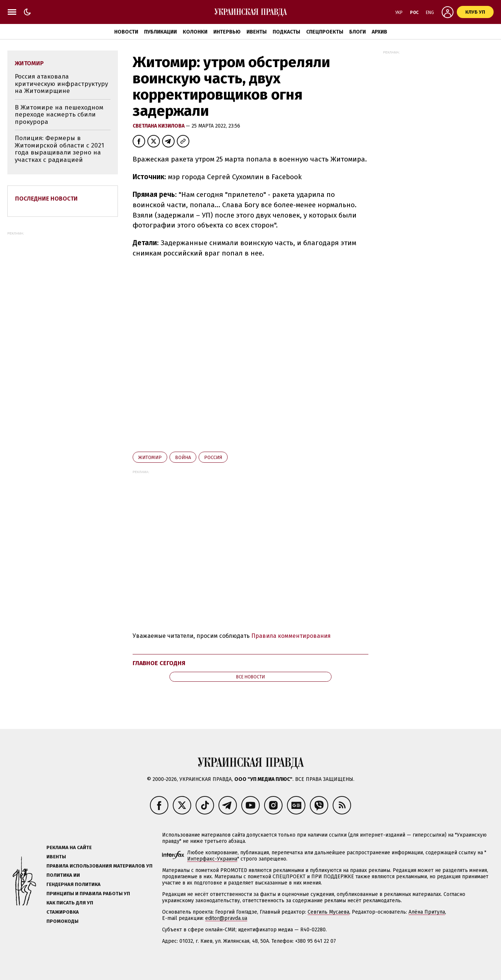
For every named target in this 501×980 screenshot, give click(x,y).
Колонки (195, 32)
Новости (126, 32)
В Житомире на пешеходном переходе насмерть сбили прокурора (59, 115)
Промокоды (62, 921)
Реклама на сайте (69, 847)
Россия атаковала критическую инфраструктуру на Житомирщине (61, 84)
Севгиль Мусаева (328, 912)
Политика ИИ (63, 875)
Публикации (160, 32)
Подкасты (286, 32)
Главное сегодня (159, 663)
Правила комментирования (291, 636)
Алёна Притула (427, 912)
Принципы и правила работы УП (88, 894)
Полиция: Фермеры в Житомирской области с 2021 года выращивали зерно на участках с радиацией (59, 149)
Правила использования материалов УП (99, 866)
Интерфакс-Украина (212, 859)
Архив (379, 32)
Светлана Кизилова (159, 126)
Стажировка (63, 912)
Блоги (358, 32)
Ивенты (257, 32)
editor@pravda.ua (226, 918)
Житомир (150, 457)
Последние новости (46, 199)
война (183, 457)
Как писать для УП (70, 903)
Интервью (227, 32)
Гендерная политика (73, 884)
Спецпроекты (325, 32)
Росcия (213, 457)
